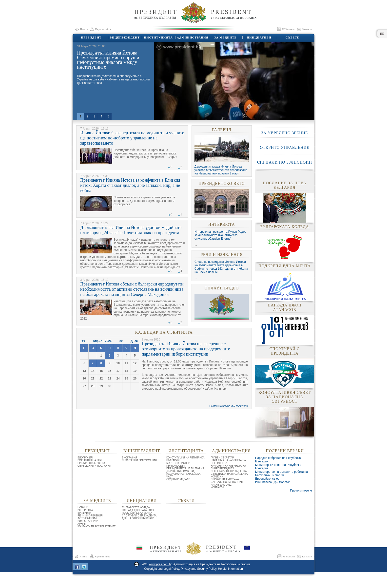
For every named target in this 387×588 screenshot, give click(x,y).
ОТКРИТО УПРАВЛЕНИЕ (285, 147)
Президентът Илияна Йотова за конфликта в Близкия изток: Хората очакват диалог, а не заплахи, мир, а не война (130, 185)
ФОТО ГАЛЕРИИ (87, 518)
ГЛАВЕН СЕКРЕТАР (222, 458)
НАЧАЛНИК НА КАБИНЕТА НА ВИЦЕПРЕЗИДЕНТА (228, 467)
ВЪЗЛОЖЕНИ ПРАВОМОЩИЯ (139, 460)
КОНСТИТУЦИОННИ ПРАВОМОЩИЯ (178, 464)
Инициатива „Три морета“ (273, 482)
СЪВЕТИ (292, 38)
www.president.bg (161, 564)
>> (121, 341)
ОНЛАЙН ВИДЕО (222, 288)
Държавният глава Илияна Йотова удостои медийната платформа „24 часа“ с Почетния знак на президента (131, 230)
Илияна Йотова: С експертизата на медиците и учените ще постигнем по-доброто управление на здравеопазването (132, 138)
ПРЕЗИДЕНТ (91, 38)
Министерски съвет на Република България (278, 467)
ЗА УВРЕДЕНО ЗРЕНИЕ (285, 133)
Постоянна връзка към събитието (229, 406)
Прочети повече (301, 491)
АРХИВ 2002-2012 (221, 485)
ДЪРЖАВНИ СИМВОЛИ (180, 471)
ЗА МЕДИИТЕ (225, 38)
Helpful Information (230, 569)
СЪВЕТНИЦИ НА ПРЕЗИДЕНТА (229, 474)
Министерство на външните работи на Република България (281, 474)
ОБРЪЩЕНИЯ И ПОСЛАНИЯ (94, 466)
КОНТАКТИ (217, 487)
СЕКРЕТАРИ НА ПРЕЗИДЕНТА (229, 471)
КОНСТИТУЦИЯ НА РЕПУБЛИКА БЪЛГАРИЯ (185, 459)
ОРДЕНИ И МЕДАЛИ (178, 479)
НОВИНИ (83, 507)
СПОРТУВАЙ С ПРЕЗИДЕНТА (139, 516)
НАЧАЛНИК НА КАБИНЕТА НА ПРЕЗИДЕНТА (228, 462)
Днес (134, 341)
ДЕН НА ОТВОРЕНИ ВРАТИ (138, 518)
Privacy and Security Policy (199, 569)
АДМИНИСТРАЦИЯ (192, 38)
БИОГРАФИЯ (85, 458)
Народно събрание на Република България (278, 460)
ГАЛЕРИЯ (222, 130)
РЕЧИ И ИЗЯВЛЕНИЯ (222, 255)
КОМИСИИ (217, 477)
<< (83, 341)
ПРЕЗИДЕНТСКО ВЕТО (222, 183)
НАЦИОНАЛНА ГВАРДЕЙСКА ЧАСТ (183, 475)
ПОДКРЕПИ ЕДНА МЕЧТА (137, 513)
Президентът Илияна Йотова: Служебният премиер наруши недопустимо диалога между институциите (108, 60)
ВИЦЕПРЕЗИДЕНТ (125, 38)
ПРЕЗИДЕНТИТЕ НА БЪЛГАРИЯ (185, 468)
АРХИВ (82, 524)
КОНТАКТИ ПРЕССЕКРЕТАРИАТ (97, 526)
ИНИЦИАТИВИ (259, 38)
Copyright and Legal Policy (162, 569)
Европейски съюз (267, 479)
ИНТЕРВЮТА (222, 224)
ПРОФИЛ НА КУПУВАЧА (225, 479)
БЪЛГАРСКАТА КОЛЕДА (136, 507)
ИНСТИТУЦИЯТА (158, 38)
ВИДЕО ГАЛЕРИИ (88, 521)
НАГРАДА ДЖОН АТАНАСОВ (139, 510)
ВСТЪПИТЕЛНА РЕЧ (90, 460)
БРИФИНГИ (84, 513)
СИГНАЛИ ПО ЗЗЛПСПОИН (285, 162)
